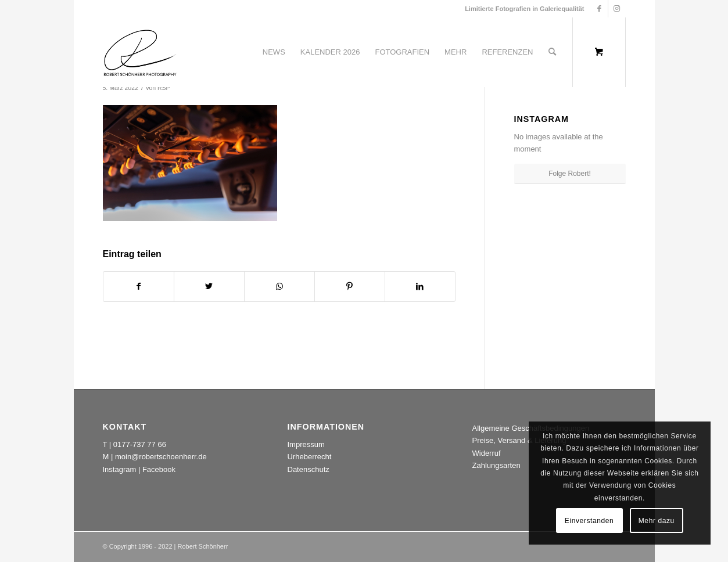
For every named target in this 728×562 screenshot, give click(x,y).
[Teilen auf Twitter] (209, 287)
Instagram (120, 469)
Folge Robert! (570, 174)
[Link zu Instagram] (617, 9)
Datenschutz (309, 469)
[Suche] (552, 52)
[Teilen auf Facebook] (139, 287)
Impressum (306, 444)
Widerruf (487, 453)
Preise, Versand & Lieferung (519, 440)
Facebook (159, 469)
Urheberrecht (310, 457)
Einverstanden (589, 521)
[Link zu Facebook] (599, 9)
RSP (164, 88)
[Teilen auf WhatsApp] (279, 287)
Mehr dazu (657, 521)
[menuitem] (274, 52)
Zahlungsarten (496, 465)
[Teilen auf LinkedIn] (420, 287)
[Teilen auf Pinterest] (350, 287)
